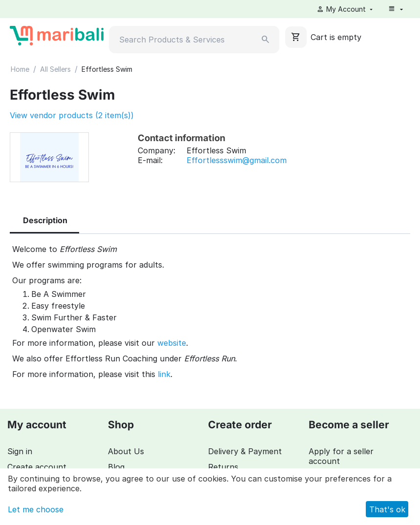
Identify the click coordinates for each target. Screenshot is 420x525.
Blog (116, 467)
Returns (223, 467)
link (164, 374)
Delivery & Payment (245, 451)
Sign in (20, 451)
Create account (37, 467)
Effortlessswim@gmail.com (237, 160)
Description (45, 220)
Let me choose (36, 509)
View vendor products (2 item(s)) (72, 115)
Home (20, 69)
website (172, 343)
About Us (126, 451)
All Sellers (55, 69)
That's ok (387, 509)
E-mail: (150, 160)
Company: (157, 150)
